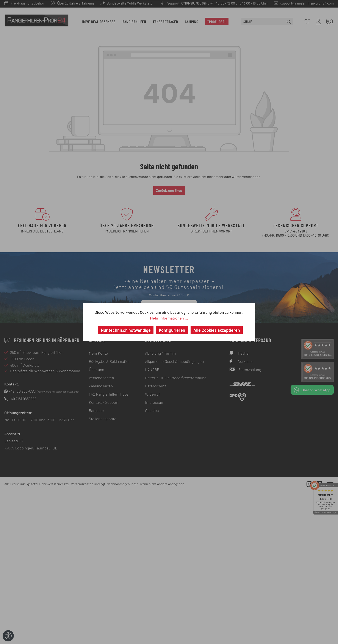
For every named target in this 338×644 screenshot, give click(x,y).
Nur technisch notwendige (126, 330)
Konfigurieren (172, 330)
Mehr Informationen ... (169, 318)
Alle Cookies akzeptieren (217, 330)
